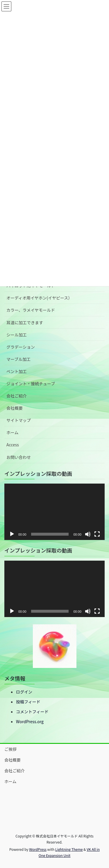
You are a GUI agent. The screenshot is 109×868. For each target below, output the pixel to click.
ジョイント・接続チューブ (31, 384)
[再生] (12, 534)
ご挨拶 (10, 749)
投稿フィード (28, 702)
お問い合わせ (19, 457)
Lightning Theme (69, 849)
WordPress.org (30, 721)
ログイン (24, 692)
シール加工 (17, 335)
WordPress (38, 849)
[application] (54, 512)
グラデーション (21, 347)
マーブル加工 (18, 359)
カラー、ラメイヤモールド (31, 310)
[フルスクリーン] (97, 534)
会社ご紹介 (17, 396)
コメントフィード (32, 712)
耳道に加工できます (25, 322)
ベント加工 (17, 371)
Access (13, 445)
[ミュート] (88, 534)
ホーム (12, 432)
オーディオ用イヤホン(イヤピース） (39, 298)
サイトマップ (19, 420)
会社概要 (15, 408)
